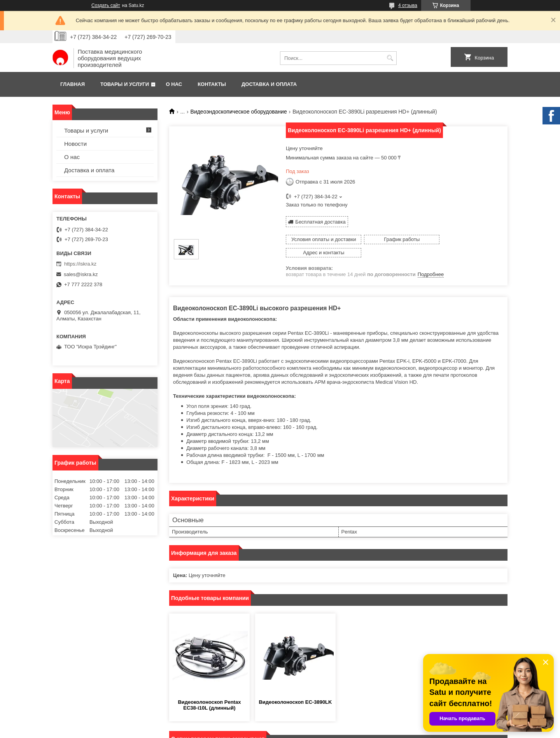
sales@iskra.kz (81, 274)
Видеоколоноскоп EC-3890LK (295, 689)
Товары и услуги (125, 84)
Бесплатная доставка (320, 221)
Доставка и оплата (269, 84)
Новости (75, 144)
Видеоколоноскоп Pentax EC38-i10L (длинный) (209, 692)
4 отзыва (408, 5)
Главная (73, 84)
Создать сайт (106, 5)
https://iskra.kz (80, 264)
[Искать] (390, 58)
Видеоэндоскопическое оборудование (239, 112)
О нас (174, 84)
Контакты (212, 84)
